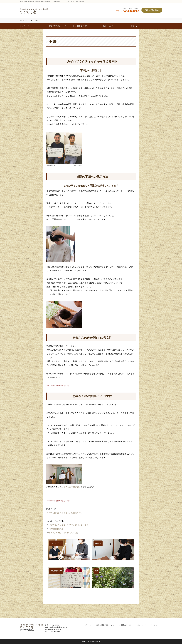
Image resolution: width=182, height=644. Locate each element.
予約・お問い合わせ (152, 10)
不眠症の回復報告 (56, 529)
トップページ (24, 20)
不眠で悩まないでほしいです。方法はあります (68, 525)
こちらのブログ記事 (72, 487)
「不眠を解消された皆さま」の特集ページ (64, 513)
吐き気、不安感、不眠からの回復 (63, 533)
